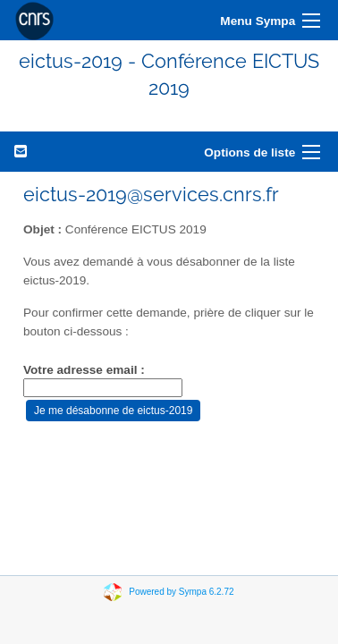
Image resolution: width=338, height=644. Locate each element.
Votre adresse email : (84, 370)
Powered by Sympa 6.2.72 (181, 591)
